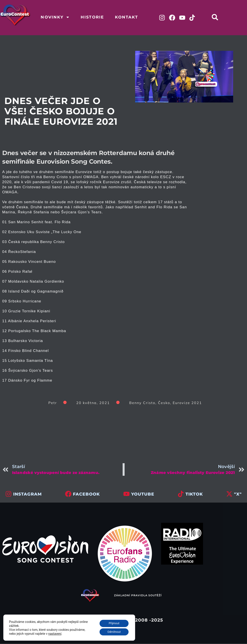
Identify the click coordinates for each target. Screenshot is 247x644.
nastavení (55, 633)
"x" (238, 495)
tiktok (194, 495)
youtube (143, 495)
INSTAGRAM (27, 495)
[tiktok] (181, 494)
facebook (86, 495)
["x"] (229, 494)
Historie (92, 17)
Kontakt (126, 17)
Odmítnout (113, 631)
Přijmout (112, 622)
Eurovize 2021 (187, 403)
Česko (164, 403)
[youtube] (126, 494)
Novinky (55, 17)
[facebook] (68, 494)
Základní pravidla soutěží (138, 596)
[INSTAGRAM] (8, 494)
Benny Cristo (142, 403)
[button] (217, 17)
